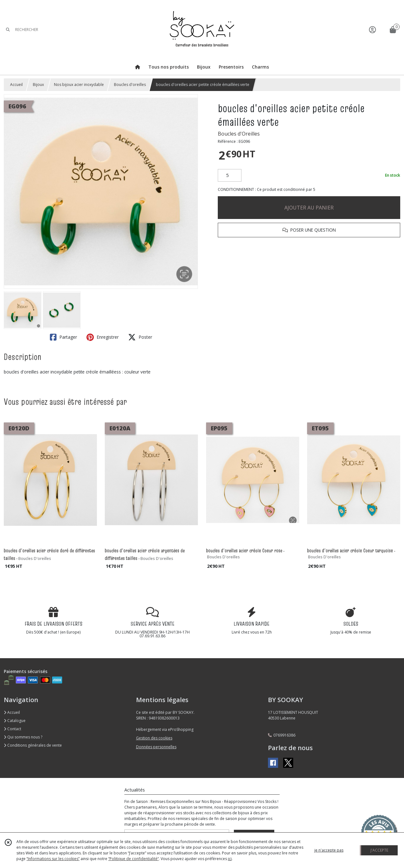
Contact (12, 729)
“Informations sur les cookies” (53, 859)
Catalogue (15, 721)
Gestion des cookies (154, 738)
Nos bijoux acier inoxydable (79, 85)
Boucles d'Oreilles (239, 134)
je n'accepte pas (329, 850)
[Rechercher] (8, 30)
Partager (63, 337)
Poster (140, 337)
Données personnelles (156, 747)
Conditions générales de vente (33, 745)
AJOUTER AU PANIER (309, 208)
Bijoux (38, 85)
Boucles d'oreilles (130, 85)
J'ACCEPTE (379, 850)
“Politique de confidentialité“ (134, 859)
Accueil (16, 85)
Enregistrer (103, 337)
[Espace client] (372, 30)
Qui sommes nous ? (23, 737)
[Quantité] (230, 175)
